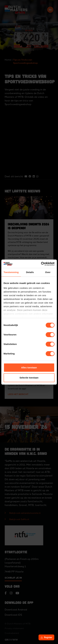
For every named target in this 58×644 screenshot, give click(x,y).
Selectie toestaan (29, 378)
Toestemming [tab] (11, 272)
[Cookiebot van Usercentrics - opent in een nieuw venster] (41, 264)
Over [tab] (48, 272)
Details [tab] (30, 272)
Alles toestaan (29, 368)
